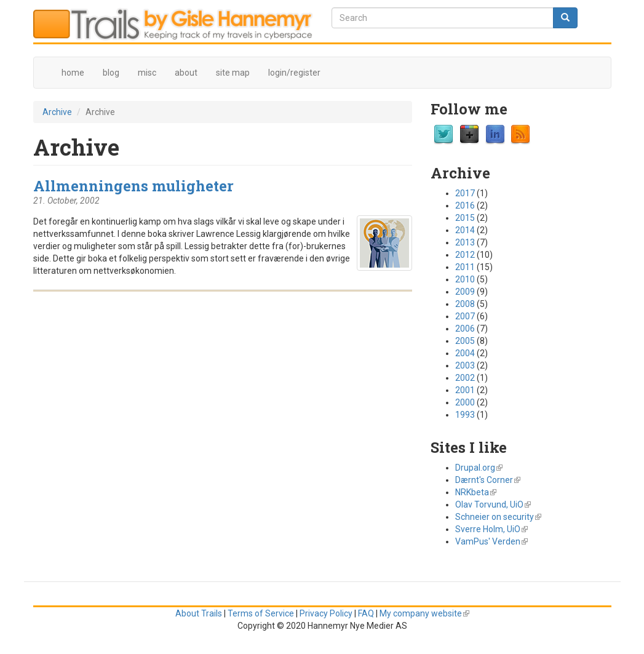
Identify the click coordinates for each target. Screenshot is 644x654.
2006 (465, 329)
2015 (465, 218)
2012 (465, 255)
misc (147, 73)
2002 (465, 378)
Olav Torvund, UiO (493, 504)
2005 (465, 341)
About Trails (199, 613)
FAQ (366, 613)
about (186, 73)
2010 (465, 279)
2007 (465, 316)
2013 (465, 242)
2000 (465, 402)
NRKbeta (476, 492)
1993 (465, 415)
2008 (465, 304)
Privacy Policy (326, 613)
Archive (57, 112)
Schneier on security (498, 517)
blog (111, 73)
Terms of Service (261, 613)
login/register (294, 73)
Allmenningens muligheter (133, 185)
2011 (465, 267)
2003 (465, 365)
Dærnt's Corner (488, 480)
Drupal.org (479, 468)
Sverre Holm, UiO (491, 529)
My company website (424, 613)
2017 (465, 193)
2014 (465, 230)
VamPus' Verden (491, 541)
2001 (465, 390)
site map (233, 73)
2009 (465, 292)
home (73, 73)
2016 (465, 205)
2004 (465, 353)
